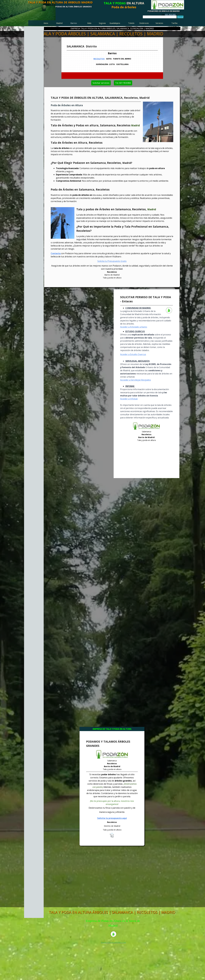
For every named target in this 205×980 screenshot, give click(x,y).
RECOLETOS (100, 59)
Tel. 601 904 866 (131, 83)
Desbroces (144, 23)
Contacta (56, 253)
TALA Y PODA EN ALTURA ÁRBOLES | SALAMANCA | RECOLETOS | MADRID (112, 912)
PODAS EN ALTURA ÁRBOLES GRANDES (74, 7)
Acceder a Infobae (129, 399)
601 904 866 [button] (170, 14)
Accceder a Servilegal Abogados (136, 380)
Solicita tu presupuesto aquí (112, 818)
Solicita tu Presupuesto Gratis (112, 261)
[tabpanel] (168, 14)
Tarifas (174, 23)
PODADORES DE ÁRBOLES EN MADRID (164, 11)
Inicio (46, 23)
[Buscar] (160, 17)
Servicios (159, 23)
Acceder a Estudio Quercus (133, 354)
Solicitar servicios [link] (93, 83)
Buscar (180, 17)
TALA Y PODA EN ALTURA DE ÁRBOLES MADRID (60, 2)
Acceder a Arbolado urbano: (134, 327)
